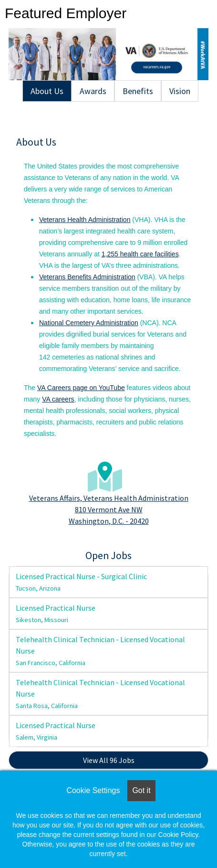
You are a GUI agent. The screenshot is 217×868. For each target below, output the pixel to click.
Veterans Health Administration (85, 220)
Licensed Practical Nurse (56, 614)
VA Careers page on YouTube (81, 388)
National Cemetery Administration (89, 323)
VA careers (58, 399)
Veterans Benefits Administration (87, 277)
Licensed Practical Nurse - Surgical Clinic (81, 582)
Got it (141, 790)
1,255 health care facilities (140, 254)
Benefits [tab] (138, 91)
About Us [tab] (47, 91)
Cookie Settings (93, 790)
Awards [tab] (93, 91)
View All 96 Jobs (109, 760)
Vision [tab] (180, 91)
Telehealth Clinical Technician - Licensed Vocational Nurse (100, 651)
